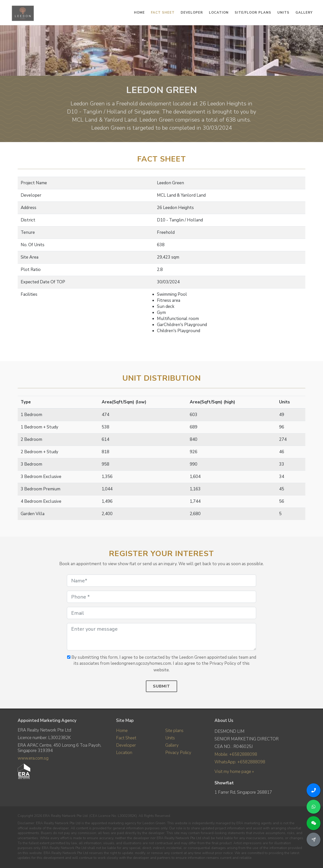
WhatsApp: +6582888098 (240, 762)
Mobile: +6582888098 (236, 754)
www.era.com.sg (33, 758)
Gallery (172, 745)
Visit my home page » (234, 771)
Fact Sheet (126, 738)
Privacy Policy (178, 753)
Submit (161, 686)
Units (170, 738)
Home (122, 731)
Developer (126, 745)
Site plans (174, 731)
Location (124, 753)
